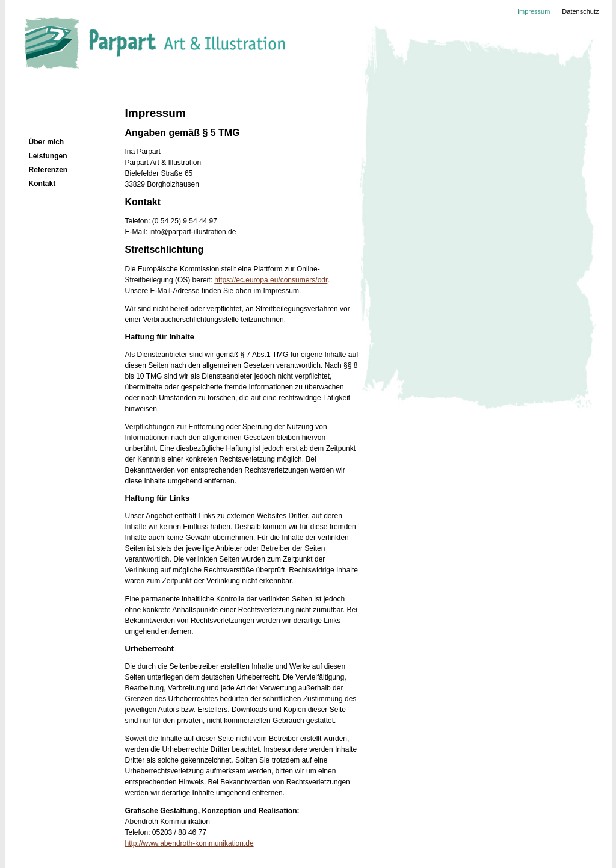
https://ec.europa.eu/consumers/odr (271, 280)
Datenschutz (580, 11)
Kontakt (42, 184)
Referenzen (48, 170)
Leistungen (48, 156)
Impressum (534, 11)
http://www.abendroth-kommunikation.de (189, 843)
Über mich (47, 142)
